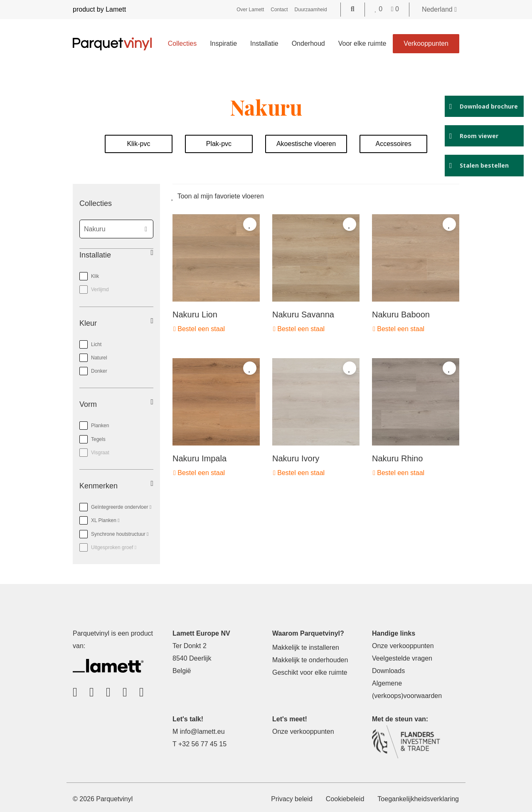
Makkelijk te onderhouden (310, 660)
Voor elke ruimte (362, 43)
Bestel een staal (199, 329)
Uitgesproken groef (108, 546)
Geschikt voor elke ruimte (310, 672)
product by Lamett (99, 9)
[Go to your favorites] (380, 9)
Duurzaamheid (311, 10)
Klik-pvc (138, 144)
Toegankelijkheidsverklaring (418, 799)
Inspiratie (223, 43)
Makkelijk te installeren (306, 647)
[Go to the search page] (353, 9)
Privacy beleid (292, 799)
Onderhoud (308, 43)
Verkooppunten (426, 43)
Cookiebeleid (345, 799)
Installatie (264, 43)
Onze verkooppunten (403, 646)
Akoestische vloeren (306, 144)
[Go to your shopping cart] (395, 9)
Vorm (88, 404)
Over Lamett (250, 10)
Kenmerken (99, 486)
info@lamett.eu (202, 732)
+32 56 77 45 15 (202, 744)
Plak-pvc (219, 144)
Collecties (182, 43)
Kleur (88, 323)
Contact (279, 10)
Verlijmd (100, 290)
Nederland (439, 9)
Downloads (388, 671)
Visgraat (100, 453)
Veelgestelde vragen (402, 658)
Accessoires (393, 144)
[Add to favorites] (250, 224)
